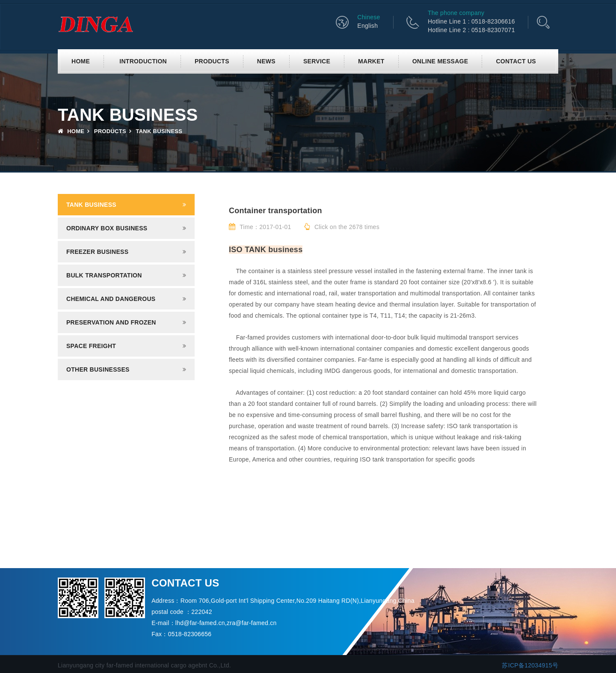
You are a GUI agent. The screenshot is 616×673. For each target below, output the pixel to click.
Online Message (440, 61)
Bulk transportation (104, 275)
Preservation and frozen (111, 322)
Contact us (516, 61)
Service (317, 61)
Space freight (91, 346)
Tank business (91, 205)
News (266, 61)
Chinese (369, 17)
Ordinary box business (107, 228)
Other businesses (98, 369)
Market (371, 61)
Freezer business (97, 252)
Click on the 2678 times (342, 227)
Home (81, 61)
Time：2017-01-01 (260, 227)
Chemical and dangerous (111, 299)
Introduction (143, 61)
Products (212, 61)
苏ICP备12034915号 (530, 665)
